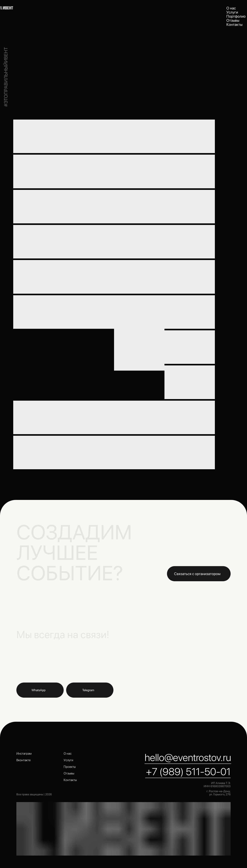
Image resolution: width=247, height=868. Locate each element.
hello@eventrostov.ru (188, 757)
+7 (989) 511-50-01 (188, 772)
